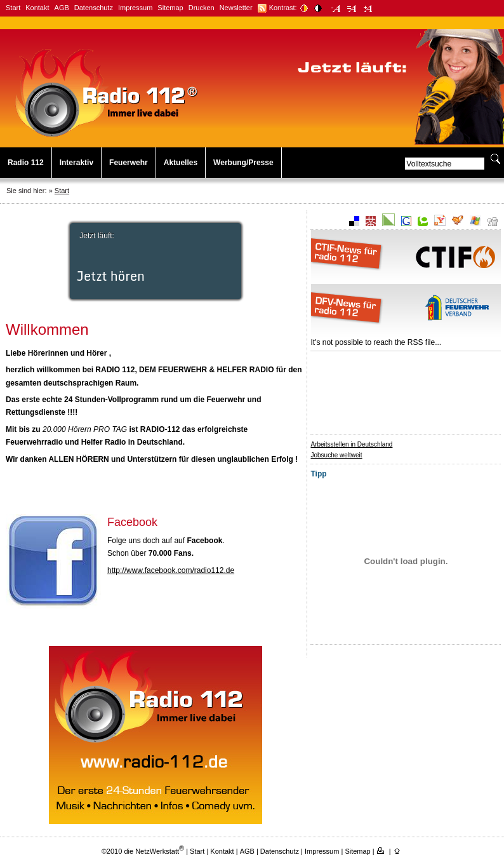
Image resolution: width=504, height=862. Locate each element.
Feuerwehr (129, 163)
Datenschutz (94, 8)
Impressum (135, 8)
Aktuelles (181, 163)
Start (13, 8)
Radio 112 (26, 163)
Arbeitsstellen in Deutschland (351, 444)
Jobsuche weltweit (336, 455)
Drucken (202, 8)
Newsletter (236, 8)
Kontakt (37, 8)
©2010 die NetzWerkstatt (143, 851)
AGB (62, 8)
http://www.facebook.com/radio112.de (171, 570)
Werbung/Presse (243, 163)
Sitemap (170, 8)
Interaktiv (76, 163)
